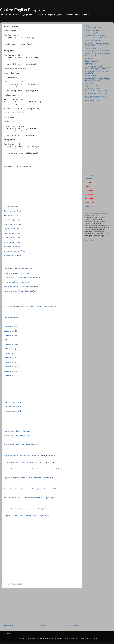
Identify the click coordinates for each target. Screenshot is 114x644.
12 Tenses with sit (10, 375)
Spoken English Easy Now (23, 10)
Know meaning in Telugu (13, 255)
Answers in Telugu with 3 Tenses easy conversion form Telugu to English (29, 498)
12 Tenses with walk (11, 367)
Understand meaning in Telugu (15, 251)
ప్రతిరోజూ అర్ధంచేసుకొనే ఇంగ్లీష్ (94, 66)
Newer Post (9, 625)
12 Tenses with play (11, 344)
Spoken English (90, 46)
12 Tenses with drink (11, 331)
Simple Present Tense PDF (13, 318)
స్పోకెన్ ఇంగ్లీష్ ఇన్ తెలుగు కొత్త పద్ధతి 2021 (97, 78)
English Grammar (91, 48)
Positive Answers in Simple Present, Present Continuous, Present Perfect (30, 307)
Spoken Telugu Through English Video (17, 436)
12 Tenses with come (11, 353)
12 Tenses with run (11, 371)
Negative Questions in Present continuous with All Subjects (25, 509)
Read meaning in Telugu (12, 238)
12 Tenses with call (11, 362)
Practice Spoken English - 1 (14, 402)
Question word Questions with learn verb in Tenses (22, 462)
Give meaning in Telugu (12, 220)
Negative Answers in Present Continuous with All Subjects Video (27, 516)
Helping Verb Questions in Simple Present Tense (21, 287)
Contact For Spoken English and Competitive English (95, 97)
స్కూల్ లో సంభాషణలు (91, 76)
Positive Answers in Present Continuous (18, 269)
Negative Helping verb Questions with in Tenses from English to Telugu (29, 478)
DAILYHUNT (89, 206)
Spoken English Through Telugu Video (17, 431)
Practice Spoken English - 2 (14, 407)
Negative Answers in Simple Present (17, 273)
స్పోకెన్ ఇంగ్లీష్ (89, 64)
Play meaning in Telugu (12, 229)
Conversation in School (92, 88)
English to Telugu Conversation (95, 33)
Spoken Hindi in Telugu (92, 56)
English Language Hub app (94, 28)
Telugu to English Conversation (95, 30)
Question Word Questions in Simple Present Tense (22, 278)
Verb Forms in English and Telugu (96, 93)
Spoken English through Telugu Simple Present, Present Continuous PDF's (30, 489)
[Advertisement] (42, 606)
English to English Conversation (95, 35)
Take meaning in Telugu (12, 224)
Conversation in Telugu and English (96, 43)
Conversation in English (92, 41)
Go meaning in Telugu (12, 206)
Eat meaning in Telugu (12, 246)
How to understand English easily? (96, 38)
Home (42, 625)
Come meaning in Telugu (13, 211)
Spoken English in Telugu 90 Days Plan (97, 51)
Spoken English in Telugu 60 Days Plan (97, 53)
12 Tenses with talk (11, 358)
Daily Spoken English (92, 86)
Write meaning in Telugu (12, 233)
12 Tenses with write (11, 340)
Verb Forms (89, 58)
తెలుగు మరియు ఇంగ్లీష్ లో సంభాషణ (95, 69)
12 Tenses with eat (11, 327)
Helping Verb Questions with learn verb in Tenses (21, 456)
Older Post (75, 625)
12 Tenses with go (10, 349)
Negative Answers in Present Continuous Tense (21, 291)
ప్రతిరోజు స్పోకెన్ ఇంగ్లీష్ (91, 61)
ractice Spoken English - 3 (14, 411)
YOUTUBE (88, 178)
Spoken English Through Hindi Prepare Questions (22, 444)
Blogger (95, 639)
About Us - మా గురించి (92, 100)
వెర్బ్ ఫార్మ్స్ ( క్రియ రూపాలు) (93, 81)
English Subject (90, 83)
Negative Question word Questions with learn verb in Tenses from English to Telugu (33, 469)
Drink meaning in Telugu (12, 242)
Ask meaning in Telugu (12, 215)
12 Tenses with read (11, 335)
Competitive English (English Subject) (97, 91)
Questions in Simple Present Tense (16, 282)
